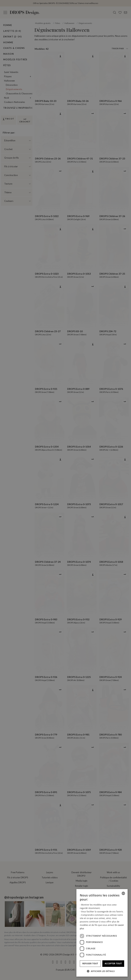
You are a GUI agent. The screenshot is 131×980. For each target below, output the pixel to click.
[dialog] (102, 933)
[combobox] (123, 893)
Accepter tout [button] (113, 964)
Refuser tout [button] (90, 964)
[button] (102, 971)
